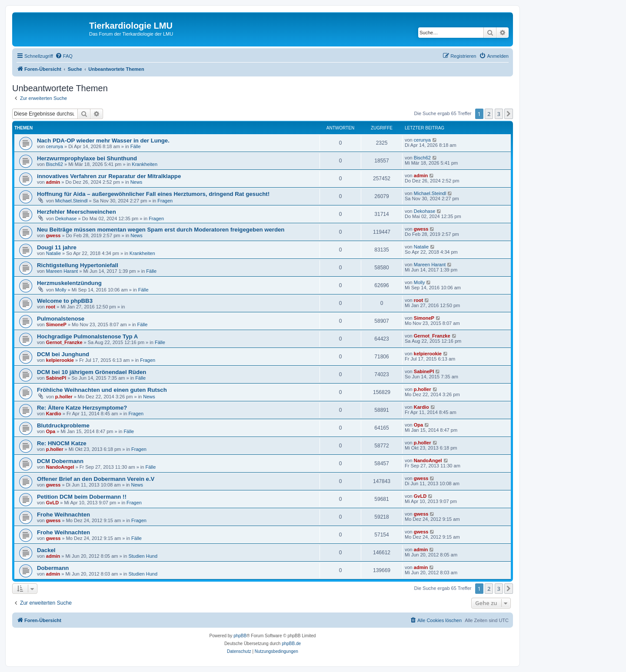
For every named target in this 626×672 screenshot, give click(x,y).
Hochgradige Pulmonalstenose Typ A (87, 336)
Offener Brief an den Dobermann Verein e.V (96, 479)
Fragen (165, 201)
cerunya (55, 146)
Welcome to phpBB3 (65, 301)
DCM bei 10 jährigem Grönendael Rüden (92, 372)
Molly (61, 290)
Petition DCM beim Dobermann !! (82, 497)
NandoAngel (60, 467)
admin (53, 182)
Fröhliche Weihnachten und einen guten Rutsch (102, 390)
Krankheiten (145, 164)
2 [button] (489, 114)
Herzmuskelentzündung (69, 283)
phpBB (240, 636)
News (137, 182)
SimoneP (56, 324)
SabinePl (56, 378)
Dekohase (66, 218)
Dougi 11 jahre (57, 247)
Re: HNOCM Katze (62, 443)
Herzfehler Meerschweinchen (77, 212)
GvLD (52, 503)
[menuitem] (64, 56)
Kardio (54, 414)
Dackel (46, 550)
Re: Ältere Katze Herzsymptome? (82, 408)
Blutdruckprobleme (63, 425)
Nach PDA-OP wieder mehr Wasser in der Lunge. (103, 141)
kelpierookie (60, 360)
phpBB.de (291, 644)
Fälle (136, 146)
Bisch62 (55, 164)
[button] (509, 114)
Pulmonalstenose (61, 319)
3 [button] (499, 114)
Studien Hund (143, 556)
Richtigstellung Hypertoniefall (78, 265)
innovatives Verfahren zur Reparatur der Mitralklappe (109, 176)
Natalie (53, 253)
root (51, 307)
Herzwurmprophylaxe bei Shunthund (87, 158)
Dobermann (53, 568)
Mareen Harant (62, 271)
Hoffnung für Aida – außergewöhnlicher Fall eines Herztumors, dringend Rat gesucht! (153, 194)
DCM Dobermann (60, 461)
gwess (53, 235)
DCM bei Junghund (63, 354)
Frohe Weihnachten (63, 515)
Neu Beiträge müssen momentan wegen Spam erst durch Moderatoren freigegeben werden (161, 230)
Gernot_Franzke (64, 342)
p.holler (64, 397)
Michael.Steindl (72, 201)
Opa (51, 431)
